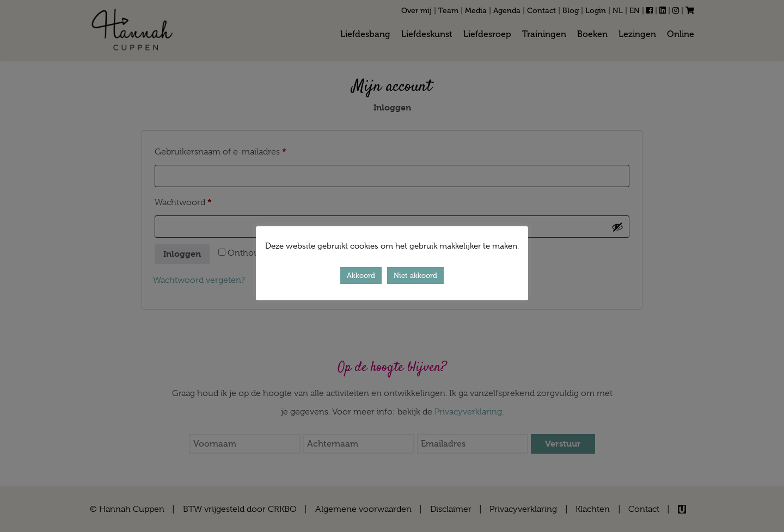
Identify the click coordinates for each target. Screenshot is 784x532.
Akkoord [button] (361, 276)
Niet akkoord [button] (415, 276)
